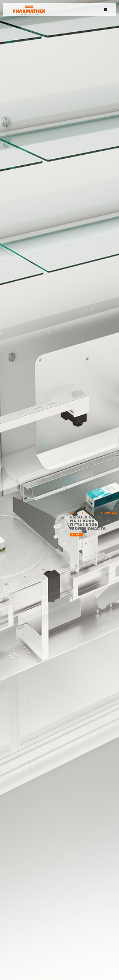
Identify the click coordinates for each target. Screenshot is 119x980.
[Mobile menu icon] (105, 10)
